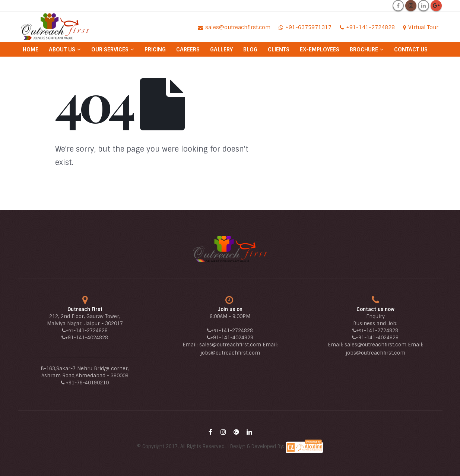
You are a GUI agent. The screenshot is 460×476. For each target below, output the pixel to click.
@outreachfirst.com (235, 353)
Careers (188, 50)
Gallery (221, 50)
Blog (250, 50)
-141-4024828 (91, 338)
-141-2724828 (91, 331)
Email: (191, 345)
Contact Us (411, 50)
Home (31, 50)
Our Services (110, 50)
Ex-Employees (320, 50)
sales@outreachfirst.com (230, 345)
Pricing (155, 50)
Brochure (364, 50)
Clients (279, 50)
